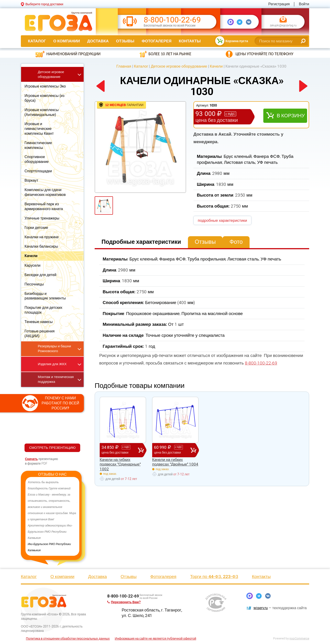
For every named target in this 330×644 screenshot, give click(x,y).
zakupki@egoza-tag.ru (283, 26)
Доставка (98, 41)
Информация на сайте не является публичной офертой (155, 639)
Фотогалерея (157, 41)
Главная (124, 66)
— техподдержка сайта (280, 608)
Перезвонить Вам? (124, 602)
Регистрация (279, 4)
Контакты (190, 41)
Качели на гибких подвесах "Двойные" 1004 (175, 462)
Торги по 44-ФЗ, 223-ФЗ (214, 577)
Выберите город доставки (44, 4)
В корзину (291, 116)
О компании (66, 41)
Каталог (37, 41)
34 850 (120, 450)
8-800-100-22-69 (172, 20)
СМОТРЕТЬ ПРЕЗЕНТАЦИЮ (52, 448)
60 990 (172, 450)
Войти (304, 4)
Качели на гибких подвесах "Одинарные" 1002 (120, 464)
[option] (52, 516)
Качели (216, 66)
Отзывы (125, 41)
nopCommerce (299, 638)
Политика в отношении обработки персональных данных (68, 639)
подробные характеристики (222, 220)
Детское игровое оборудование (179, 66)
